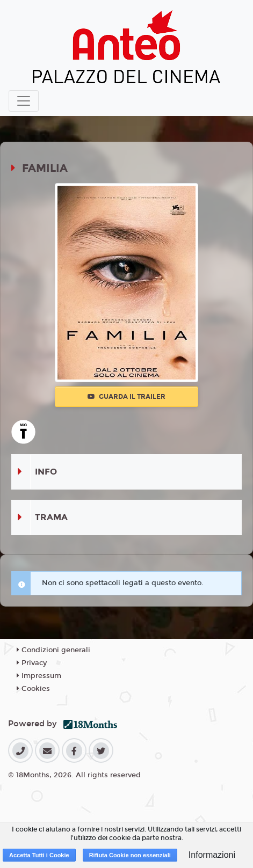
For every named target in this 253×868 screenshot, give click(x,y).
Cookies (33, 689)
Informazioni (212, 855)
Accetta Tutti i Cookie (39, 855)
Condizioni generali (53, 650)
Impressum (39, 676)
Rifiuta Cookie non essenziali (130, 855)
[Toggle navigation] (24, 101)
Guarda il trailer (126, 397)
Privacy (32, 663)
